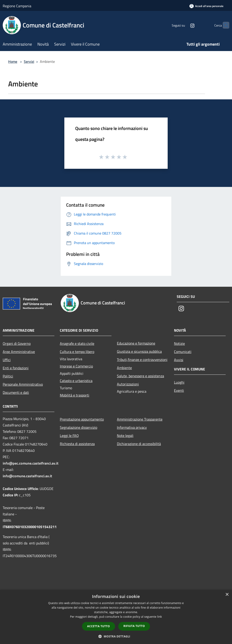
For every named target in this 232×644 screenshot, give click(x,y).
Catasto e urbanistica (76, 381)
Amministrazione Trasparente (140, 419)
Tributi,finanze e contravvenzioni (142, 360)
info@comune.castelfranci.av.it (27, 476)
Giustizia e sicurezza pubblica (139, 351)
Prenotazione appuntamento (82, 419)
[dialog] (116, 617)
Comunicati (183, 352)
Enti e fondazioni (16, 368)
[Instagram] (184, 25)
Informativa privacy (132, 427)
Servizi (29, 61)
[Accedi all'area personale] (206, 6)
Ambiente (124, 368)
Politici (8, 376)
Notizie (179, 343)
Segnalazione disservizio (79, 427)
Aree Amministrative (19, 352)
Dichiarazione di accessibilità (139, 444)
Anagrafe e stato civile (77, 343)
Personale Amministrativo (23, 384)
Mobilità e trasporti (75, 395)
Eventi (179, 390)
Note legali (125, 436)
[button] (116, 636)
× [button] (227, 595)
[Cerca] (224, 25)
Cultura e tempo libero (77, 352)
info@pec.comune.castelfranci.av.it (31, 463)
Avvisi (179, 360)
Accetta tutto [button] (99, 626)
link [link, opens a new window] (160, 617)
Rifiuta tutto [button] (134, 626)
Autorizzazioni (128, 384)
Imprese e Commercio (76, 366)
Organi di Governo (17, 343)
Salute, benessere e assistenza (140, 376)
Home (13, 61)
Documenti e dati (16, 392)
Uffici (7, 360)
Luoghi (179, 382)
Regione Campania (17, 6)
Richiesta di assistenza (77, 444)
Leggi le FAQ (69, 436)
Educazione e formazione (136, 343)
